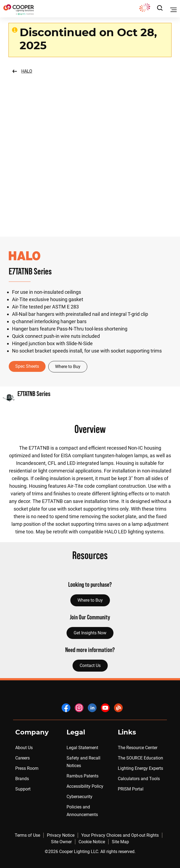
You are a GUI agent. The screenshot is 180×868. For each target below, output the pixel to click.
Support (23, 789)
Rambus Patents (82, 776)
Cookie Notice (92, 842)
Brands (22, 779)
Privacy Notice (61, 835)
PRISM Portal (131, 789)
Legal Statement (82, 748)
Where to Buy (68, 367)
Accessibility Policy (85, 786)
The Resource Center (138, 748)
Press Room (27, 768)
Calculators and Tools (139, 779)
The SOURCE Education (140, 758)
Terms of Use (27, 835)
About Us (24, 748)
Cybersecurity (79, 797)
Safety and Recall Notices (83, 762)
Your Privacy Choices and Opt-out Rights (120, 835)
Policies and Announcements (82, 811)
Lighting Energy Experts (140, 768)
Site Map (120, 842)
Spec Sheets (27, 366)
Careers (22, 758)
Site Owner (61, 842)
